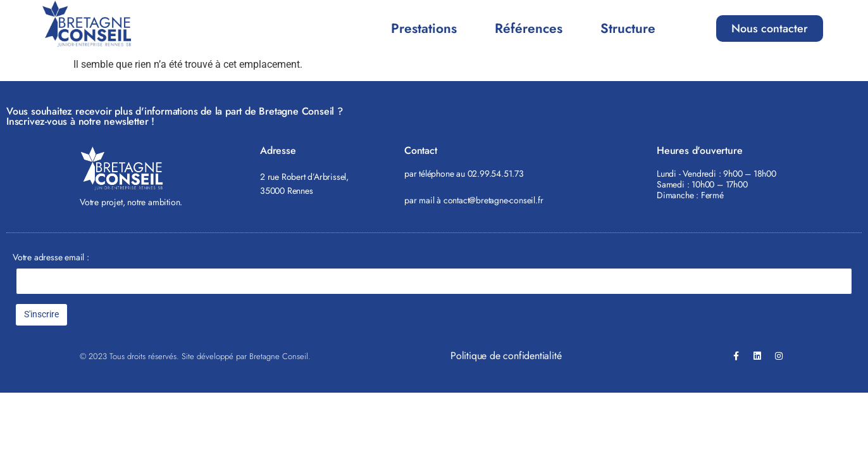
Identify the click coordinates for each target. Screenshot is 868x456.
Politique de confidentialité (506, 356)
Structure (628, 28)
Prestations (424, 28)
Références (529, 28)
